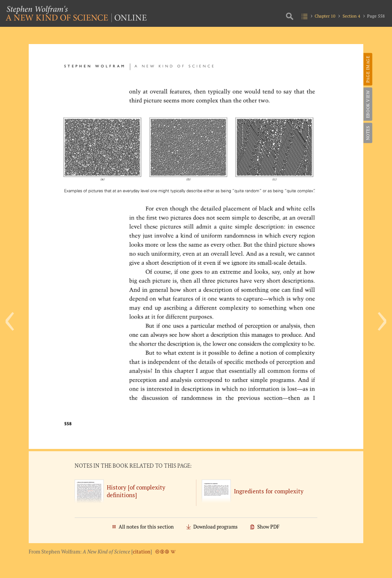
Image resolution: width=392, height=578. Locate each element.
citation (142, 552)
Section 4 (351, 16)
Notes (367, 133)
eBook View (367, 104)
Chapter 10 (325, 16)
